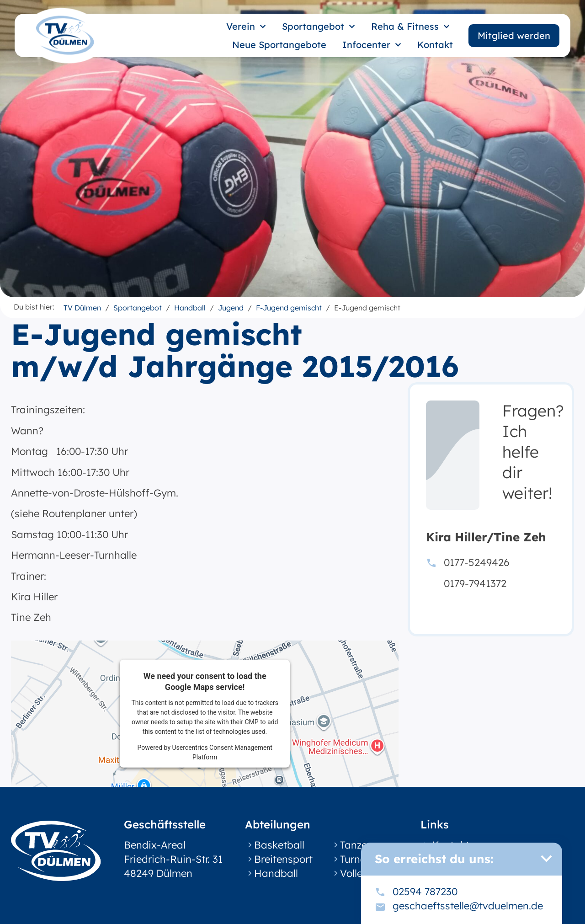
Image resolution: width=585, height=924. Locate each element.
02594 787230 (425, 892)
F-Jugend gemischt (289, 308)
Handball (190, 308)
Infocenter (372, 45)
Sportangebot (319, 27)
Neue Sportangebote (279, 45)
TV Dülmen (82, 308)
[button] (546, 859)
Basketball (279, 845)
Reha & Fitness (410, 27)
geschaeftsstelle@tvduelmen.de (468, 906)
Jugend (231, 308)
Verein (246, 27)
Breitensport (283, 859)
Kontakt (435, 45)
